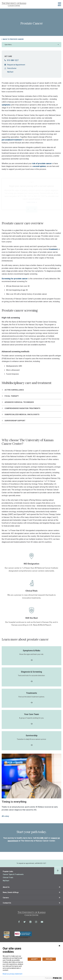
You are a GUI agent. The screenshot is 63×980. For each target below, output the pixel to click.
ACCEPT (34, 959)
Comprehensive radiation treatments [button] (22, 408)
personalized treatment (12, 140)
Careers (6, 898)
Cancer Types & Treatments (13, 874)
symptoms (6, 105)
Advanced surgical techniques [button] (19, 402)
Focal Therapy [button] (12, 396)
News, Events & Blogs (11, 892)
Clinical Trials (8, 877)
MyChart (10, 72)
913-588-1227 (11, 60)
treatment (53, 249)
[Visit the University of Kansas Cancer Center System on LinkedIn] (30, 922)
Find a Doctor (12, 68)
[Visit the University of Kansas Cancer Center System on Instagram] (36, 922)
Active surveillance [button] (14, 390)
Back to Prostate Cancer (13, 39)
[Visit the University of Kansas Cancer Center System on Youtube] (42, 922)
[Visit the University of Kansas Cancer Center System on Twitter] (25, 922)
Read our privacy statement (12, 974)
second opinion (39, 166)
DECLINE (49, 959)
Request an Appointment (16, 65)
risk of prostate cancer (42, 163)
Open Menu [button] (8, 45)
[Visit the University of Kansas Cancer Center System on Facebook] (19, 922)
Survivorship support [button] (15, 421)
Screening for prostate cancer (15, 279)
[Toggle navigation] (59, 4)
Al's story (5, 816)
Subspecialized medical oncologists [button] (22, 414)
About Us (6, 887)
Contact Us (7, 903)
